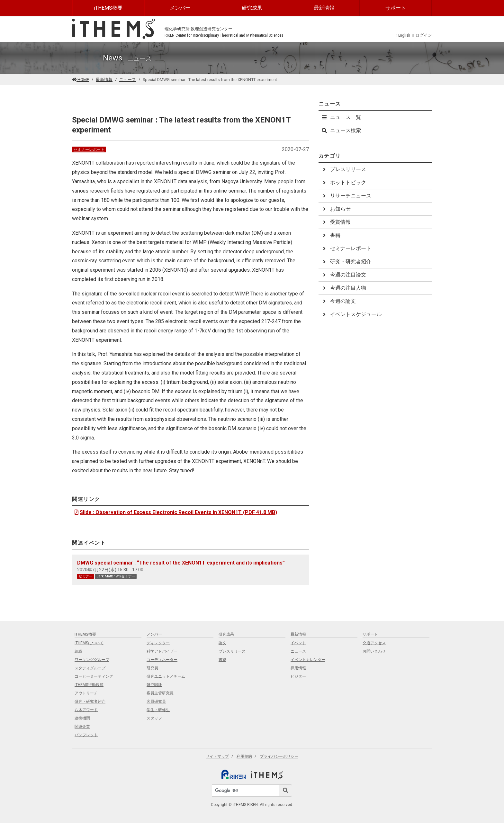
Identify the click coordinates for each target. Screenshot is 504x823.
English (403, 35)
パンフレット (86, 735)
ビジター (298, 676)
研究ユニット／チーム (166, 676)
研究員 (152, 668)
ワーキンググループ (92, 660)
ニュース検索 (341, 130)
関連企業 (82, 727)
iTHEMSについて (89, 643)
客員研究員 (156, 701)
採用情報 (298, 668)
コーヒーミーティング (94, 676)
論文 (222, 643)
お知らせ (336, 209)
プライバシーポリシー (279, 756)
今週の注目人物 (344, 288)
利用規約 (244, 756)
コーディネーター (162, 660)
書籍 (331, 235)
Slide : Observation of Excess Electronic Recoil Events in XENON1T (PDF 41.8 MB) (175, 512)
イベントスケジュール (351, 314)
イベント (298, 643)
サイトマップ (217, 756)
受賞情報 (336, 222)
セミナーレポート (89, 149)
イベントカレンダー (308, 660)
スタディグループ (90, 668)
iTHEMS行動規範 (89, 685)
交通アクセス (374, 643)
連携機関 (82, 718)
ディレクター (158, 643)
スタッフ (154, 718)
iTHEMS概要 (108, 8)
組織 (78, 651)
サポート (396, 8)
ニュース (128, 80)
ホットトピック (344, 182)
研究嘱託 (154, 685)
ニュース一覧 (341, 117)
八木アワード (86, 710)
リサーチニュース (346, 196)
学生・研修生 (158, 710)
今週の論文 (338, 301)
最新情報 (324, 8)
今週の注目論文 (344, 275)
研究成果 (252, 8)
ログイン (422, 35)
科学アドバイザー (162, 651)
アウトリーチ (86, 693)
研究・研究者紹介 (346, 262)
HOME (81, 80)
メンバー (180, 8)
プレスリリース (344, 169)
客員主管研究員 (160, 693)
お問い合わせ (374, 651)
